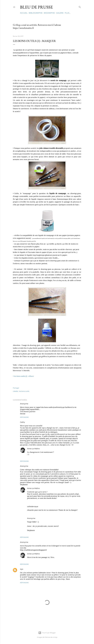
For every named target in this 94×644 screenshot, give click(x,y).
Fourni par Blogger (47, 633)
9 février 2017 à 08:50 (36, 404)
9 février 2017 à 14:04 (48, 449)
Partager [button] (16, 388)
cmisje (55, 637)
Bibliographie (36, 13)
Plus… (68, 13)
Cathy (22, 422)
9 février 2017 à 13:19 (36, 466)
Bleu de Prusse (36, 7)
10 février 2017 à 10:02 (36, 542)
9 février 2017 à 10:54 (33, 422)
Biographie (49, 13)
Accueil (24, 13)
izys (22, 569)
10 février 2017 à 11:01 (48, 554)
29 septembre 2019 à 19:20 (33, 569)
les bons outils (24, 391)
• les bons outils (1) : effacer (23, 376)
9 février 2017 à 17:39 (46, 507)
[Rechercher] (80, 7)
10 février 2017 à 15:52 (43, 518)
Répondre (24, 417)
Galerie (60, 13)
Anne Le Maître (33, 449)
